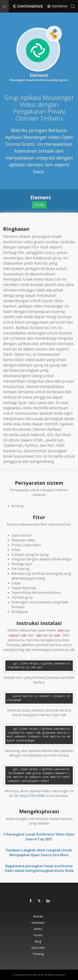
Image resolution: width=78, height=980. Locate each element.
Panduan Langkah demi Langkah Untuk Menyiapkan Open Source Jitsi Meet (39, 853)
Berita (38, 929)
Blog (38, 941)
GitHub (39, 205)
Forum (38, 935)
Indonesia (57, 6)
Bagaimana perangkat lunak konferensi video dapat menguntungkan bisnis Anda (39, 868)
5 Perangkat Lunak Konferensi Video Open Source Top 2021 (39, 837)
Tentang (38, 954)
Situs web (38, 948)
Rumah (38, 916)
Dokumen (38, 923)
